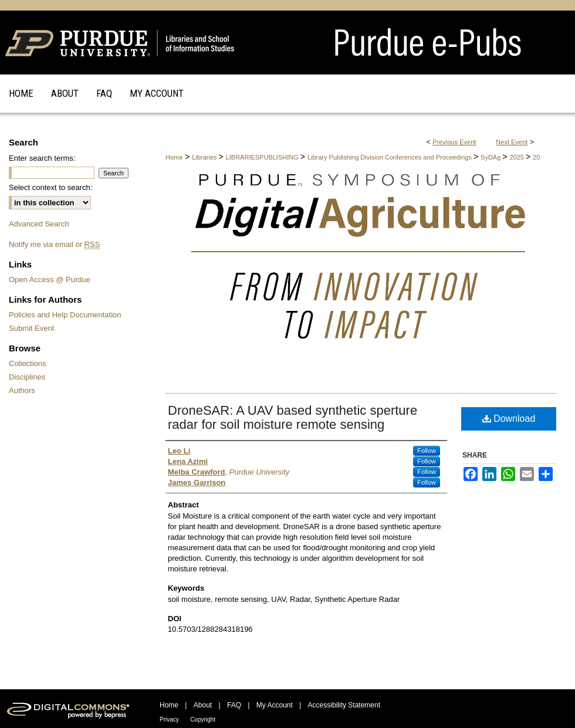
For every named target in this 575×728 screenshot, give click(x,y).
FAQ (234, 705)
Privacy (169, 719)
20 (536, 157)
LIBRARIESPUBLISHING (263, 157)
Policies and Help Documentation (65, 315)
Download (509, 419)
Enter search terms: (42, 158)
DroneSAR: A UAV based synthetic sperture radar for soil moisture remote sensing (292, 417)
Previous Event (454, 142)
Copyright (203, 719)
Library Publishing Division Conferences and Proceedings (390, 157)
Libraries (205, 157)
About (203, 705)
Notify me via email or (54, 244)
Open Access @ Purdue (50, 280)
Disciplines (27, 377)
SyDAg (491, 157)
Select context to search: (50, 187)
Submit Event (31, 328)
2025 (517, 157)
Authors (22, 390)
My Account (275, 705)
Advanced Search (39, 224)
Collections (28, 363)
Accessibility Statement (344, 705)
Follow (427, 451)
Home (174, 157)
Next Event (512, 142)
